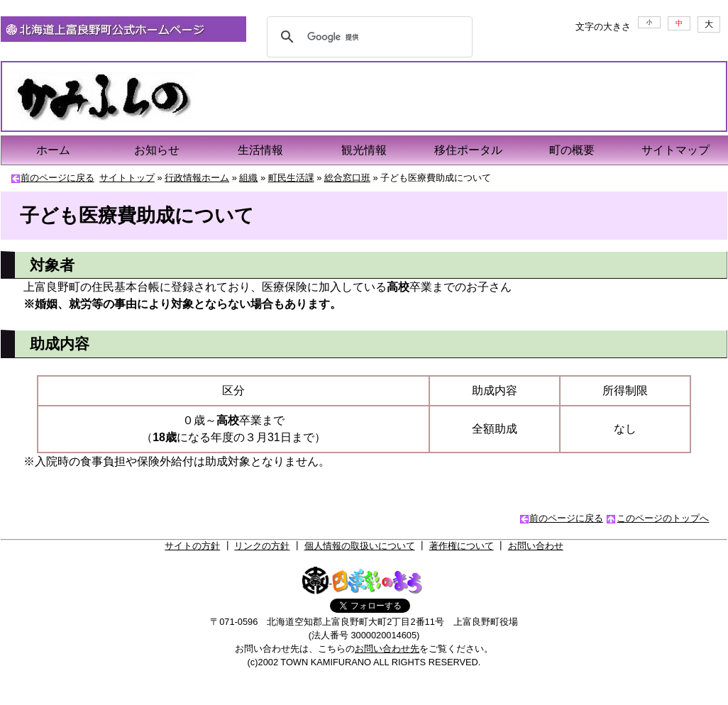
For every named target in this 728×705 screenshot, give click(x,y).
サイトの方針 (192, 546)
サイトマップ (675, 150)
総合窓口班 (347, 178)
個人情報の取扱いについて (360, 546)
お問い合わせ (536, 546)
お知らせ (157, 150)
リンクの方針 (262, 546)
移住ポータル (468, 150)
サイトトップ (127, 178)
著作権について (462, 546)
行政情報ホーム (197, 178)
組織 (248, 178)
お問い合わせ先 (387, 649)
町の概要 (572, 150)
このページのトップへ (663, 518)
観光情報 (364, 150)
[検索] (368, 37)
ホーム (53, 150)
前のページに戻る (57, 178)
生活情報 (260, 150)
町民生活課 (291, 178)
